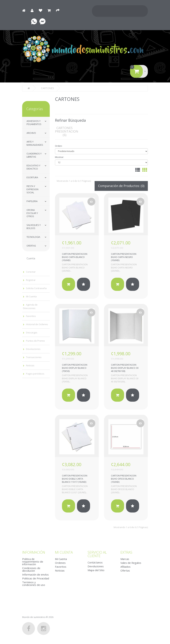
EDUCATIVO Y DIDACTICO (33, 167)
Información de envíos (35, 574)
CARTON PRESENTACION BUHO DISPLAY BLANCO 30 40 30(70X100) (125, 368)
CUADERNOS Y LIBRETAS (34, 155)
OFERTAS (31, 246)
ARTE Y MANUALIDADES (35, 143)
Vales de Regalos (131, 563)
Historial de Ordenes (37, 324)
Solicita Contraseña (36, 288)
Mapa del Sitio (96, 570)
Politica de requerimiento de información (33, 562)
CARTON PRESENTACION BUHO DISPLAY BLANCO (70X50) (75, 368)
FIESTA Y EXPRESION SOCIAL (32, 189)
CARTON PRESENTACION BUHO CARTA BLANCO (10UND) (75, 257)
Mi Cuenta (31, 296)
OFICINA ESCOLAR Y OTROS (32, 213)
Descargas (32, 333)
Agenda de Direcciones (30, 306)
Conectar (31, 272)
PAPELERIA (32, 201)
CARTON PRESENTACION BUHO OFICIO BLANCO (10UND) (124, 479)
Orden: (59, 146)
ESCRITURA (32, 177)
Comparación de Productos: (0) (121, 186)
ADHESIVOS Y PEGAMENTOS (34, 123)
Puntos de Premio (35, 341)
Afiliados (125, 567)
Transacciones (34, 357)
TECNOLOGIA (33, 237)
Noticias (30, 365)
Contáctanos (95, 562)
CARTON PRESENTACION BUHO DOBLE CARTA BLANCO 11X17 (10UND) (75, 479)
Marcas (125, 559)
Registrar (31, 280)
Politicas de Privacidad (36, 578)
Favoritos (31, 316)
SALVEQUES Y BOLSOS (34, 227)
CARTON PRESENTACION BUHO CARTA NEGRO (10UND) (124, 257)
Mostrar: (59, 157)
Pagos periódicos (35, 374)
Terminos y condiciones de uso (34, 584)
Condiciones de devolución (31, 569)
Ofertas (125, 570)
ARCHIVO (31, 133)
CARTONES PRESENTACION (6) (67, 131)
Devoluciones (33, 349)
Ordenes (60, 563)
